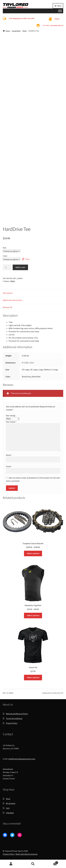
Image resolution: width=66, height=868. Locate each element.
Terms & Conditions (14, 718)
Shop (8, 799)
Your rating (11, 415)
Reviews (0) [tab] (7, 307)
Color (5, 256)
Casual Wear (16, 31)
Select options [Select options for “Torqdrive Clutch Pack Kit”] (33, 553)
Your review (11, 422)
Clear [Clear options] (27, 259)
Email (9, 466)
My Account (11, 864)
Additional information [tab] (12, 300)
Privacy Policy (12, 723)
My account (11, 803)
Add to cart (20, 267)
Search (33, 864)
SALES (57, 19)
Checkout (10, 813)
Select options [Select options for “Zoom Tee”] (33, 677)
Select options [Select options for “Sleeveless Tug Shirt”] (33, 615)
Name (9, 455)
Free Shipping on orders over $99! (22, 18)
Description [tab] (8, 293)
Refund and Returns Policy (17, 714)
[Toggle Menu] (60, 11)
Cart (8, 808)
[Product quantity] (7, 267)
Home (8, 31)
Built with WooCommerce (27, 854)
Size (5, 248)
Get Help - (53, 25)
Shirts (25, 31)
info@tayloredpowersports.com (22, 759)
